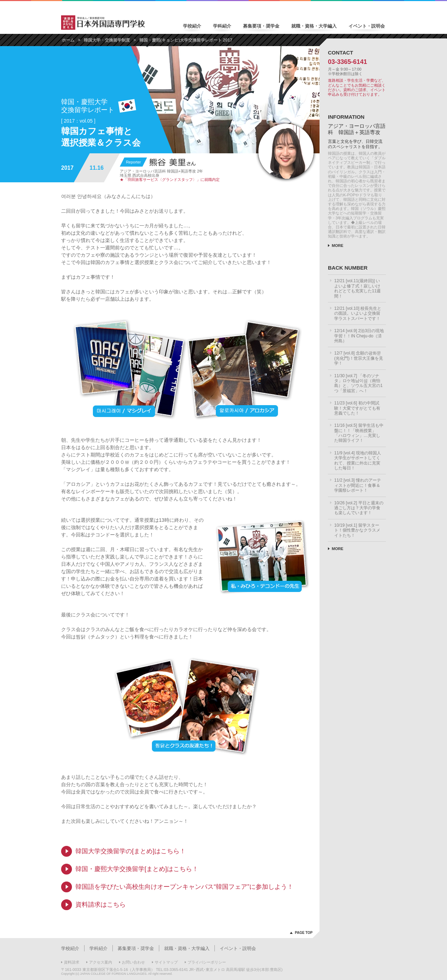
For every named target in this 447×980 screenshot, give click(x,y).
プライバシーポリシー (207, 962)
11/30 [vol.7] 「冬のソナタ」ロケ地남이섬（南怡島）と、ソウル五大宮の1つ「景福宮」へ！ (358, 383)
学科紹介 (222, 26)
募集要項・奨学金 (261, 26)
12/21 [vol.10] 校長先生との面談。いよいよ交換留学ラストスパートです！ (358, 313)
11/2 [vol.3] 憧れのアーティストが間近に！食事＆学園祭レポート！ (358, 485)
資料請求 (72, 962)
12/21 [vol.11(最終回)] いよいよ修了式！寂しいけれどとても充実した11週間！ (357, 288)
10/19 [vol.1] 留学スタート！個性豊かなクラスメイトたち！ (357, 530)
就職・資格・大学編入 (314, 26)
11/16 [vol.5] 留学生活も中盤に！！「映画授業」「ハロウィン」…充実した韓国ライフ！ (359, 433)
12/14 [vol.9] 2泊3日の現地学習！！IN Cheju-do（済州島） (359, 336)
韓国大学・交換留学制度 (107, 40)
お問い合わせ (133, 962)
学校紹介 (192, 26)
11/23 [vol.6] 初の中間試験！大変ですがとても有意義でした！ (357, 408)
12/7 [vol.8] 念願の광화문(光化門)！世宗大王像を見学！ (359, 358)
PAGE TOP (304, 933)
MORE (338, 246)
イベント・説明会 (367, 26)
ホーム (68, 40)
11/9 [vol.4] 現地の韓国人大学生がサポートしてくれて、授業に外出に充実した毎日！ (358, 460)
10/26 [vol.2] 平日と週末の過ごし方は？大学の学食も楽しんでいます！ (359, 508)
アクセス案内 (101, 962)
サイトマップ (166, 962)
